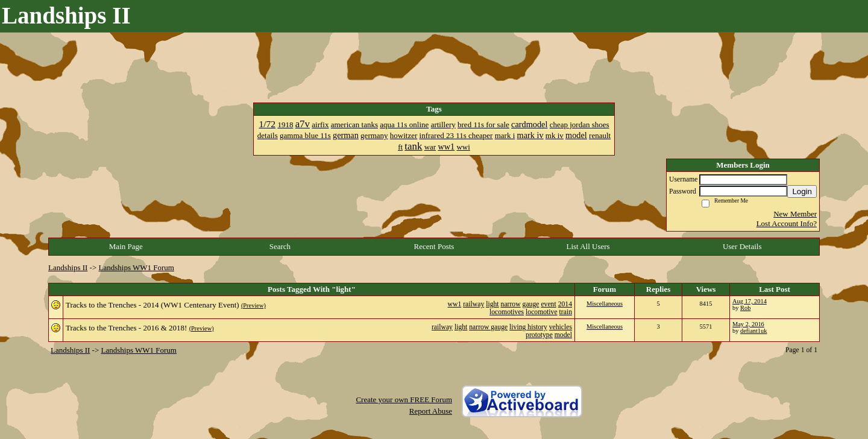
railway (473, 304)
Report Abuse (431, 411)
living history (528, 327)
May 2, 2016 (748, 324)
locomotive (542, 312)
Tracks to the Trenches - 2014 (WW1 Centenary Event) (153, 305)
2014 (565, 304)
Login (802, 191)
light (492, 304)
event (548, 304)
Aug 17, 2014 (750, 301)
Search (280, 246)
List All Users (588, 246)
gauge (531, 304)
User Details (742, 246)
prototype (539, 335)
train (566, 312)
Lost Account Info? (787, 223)
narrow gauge (488, 327)
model (563, 335)
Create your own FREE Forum (404, 400)
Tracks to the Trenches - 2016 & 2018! (126, 328)
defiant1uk (753, 331)
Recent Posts (434, 246)
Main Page (126, 246)
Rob (745, 308)
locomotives (507, 312)
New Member (795, 214)
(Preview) (253, 305)
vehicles (561, 327)
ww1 (455, 304)
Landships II (68, 267)
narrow (511, 304)
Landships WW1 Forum (137, 267)
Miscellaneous (605, 304)
